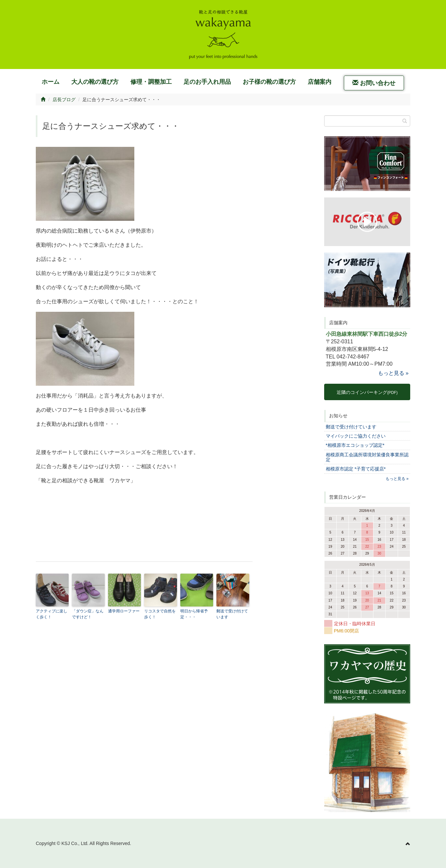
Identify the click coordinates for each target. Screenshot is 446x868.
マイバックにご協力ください (356, 436)
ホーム (51, 82)
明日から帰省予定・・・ (194, 614)
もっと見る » (393, 373)
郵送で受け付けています (232, 614)
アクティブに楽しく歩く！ (52, 614)
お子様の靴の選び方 (269, 82)
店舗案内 (320, 82)
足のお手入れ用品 (207, 82)
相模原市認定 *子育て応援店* (356, 469)
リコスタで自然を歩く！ (160, 614)
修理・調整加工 (151, 82)
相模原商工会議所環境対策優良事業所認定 (367, 457)
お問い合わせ (374, 83)
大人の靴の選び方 (95, 82)
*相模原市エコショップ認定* (355, 445)
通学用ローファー (124, 611)
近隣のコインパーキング (367, 392)
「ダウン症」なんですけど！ (88, 614)
